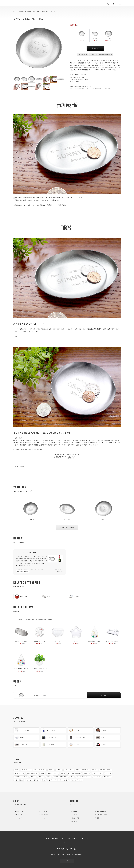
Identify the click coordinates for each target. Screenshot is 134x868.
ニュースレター (44, 812)
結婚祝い (51, 770)
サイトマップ (44, 818)
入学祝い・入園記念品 (33, 780)
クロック (101, 730)
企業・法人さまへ (45, 815)
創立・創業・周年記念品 (74, 773)
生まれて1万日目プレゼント (60, 777)
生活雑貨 (29, 11)
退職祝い (33, 777)
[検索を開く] (109, 6)
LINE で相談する (83, 55)
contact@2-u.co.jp (80, 838)
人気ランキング (19, 812)
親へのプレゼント (19, 773)
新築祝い (94, 770)
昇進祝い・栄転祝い (53, 773)
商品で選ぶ (22, 11)
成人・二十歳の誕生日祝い (83, 777)
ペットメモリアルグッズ (21, 777)
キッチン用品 (36, 11)
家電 (100, 737)
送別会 (48, 777)
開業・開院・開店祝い (23, 571)
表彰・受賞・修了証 (32, 773)
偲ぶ (72, 777)
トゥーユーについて (75, 821)
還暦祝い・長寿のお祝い (82, 770)
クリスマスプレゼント (76, 780)
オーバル (95, 36)
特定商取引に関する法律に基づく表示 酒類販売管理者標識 (67, 843)
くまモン (101, 745)
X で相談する (93, 55)
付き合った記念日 (98, 773)
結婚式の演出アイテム (40, 770)
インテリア (74, 730)
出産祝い (59, 770)
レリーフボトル (48, 730)
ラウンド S (82, 36)
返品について (100, 818)
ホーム (15, 11)
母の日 (44, 780)
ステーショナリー (49, 737)
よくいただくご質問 (102, 815)
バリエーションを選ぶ (67, 527)
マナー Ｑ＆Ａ (18, 818)
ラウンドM (109, 36)
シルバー (74, 596)
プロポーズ (108, 773)
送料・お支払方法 (101, 812)
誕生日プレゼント (19, 467)
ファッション (21, 745)
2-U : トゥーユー (18, 6)
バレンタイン (97, 777)
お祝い (63, 773)
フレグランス (48, 745)
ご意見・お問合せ (76, 818)
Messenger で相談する (106, 55)
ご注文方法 (74, 812)
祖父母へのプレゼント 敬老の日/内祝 (58, 780)
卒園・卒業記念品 (19, 780)
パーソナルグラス (22, 730)
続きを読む (60, 571)
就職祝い (41, 777)
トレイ (46, 596)
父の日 (16, 770)
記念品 (17, 337)
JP (67, 861)
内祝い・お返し (69, 770)
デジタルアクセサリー (77, 737)
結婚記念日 (87, 773)
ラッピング (74, 815)
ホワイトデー (107, 777)
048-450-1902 (57, 838)
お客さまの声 (18, 815)
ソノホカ (74, 745)
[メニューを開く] (120, 6)
